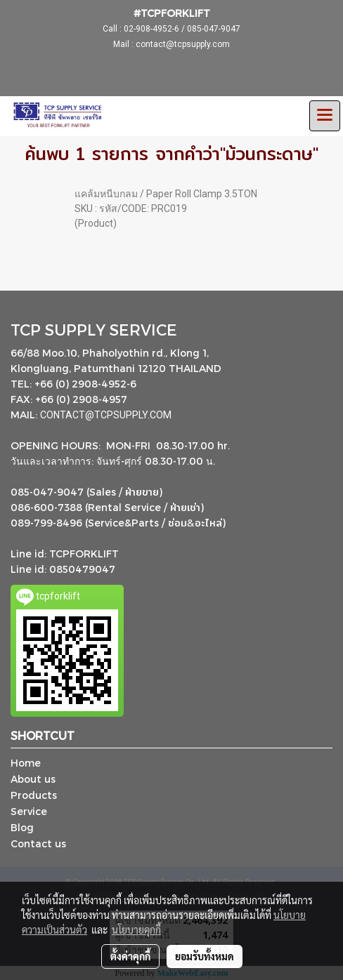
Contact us (38, 843)
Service (29, 811)
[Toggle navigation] (325, 116)
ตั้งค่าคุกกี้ (130, 956)
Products (34, 795)
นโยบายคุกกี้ (136, 929)
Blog (22, 827)
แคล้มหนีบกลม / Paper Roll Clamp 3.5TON (166, 194)
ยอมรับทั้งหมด (205, 956)
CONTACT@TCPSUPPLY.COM (107, 415)
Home (26, 763)
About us (33, 779)
